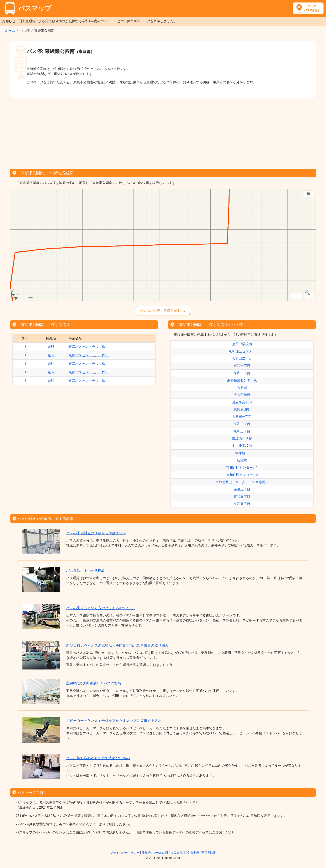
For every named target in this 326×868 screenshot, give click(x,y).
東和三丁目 (242, 424)
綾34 (51, 364)
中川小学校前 (242, 446)
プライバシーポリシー (125, 853)
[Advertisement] (163, 132)
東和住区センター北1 (242, 468)
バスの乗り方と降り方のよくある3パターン (101, 608)
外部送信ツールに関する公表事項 (163, 853)
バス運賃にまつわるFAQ (85, 571)
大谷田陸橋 (242, 395)
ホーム (10, 31)
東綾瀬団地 (242, 409)
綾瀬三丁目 (242, 489)
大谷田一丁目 (242, 417)
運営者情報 (209, 853)
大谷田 (242, 388)
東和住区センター (242, 351)
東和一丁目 (242, 366)
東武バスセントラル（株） (89, 347)
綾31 (51, 381)
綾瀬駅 (242, 460)
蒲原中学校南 (242, 344)
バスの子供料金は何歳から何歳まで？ (96, 533)
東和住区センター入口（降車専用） (242, 482)
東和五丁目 (242, 497)
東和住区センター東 (242, 380)
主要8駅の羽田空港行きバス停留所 (94, 683)
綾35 (51, 355)
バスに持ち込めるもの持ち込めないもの (98, 758)
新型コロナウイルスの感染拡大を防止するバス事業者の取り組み (117, 645)
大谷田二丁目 (242, 359)
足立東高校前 (242, 402)
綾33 (51, 347)
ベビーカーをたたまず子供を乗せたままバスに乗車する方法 (114, 721)
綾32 (51, 372)
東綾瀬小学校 (242, 438)
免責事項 (193, 853)
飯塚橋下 (242, 453)
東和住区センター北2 (242, 475)
